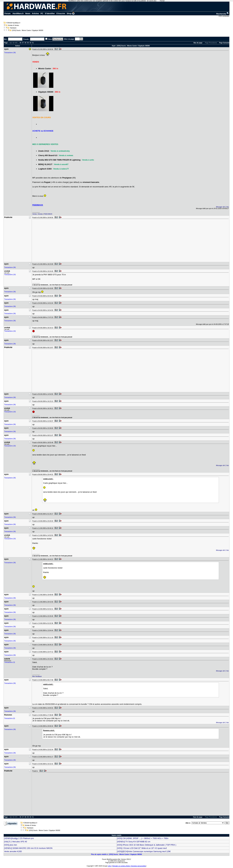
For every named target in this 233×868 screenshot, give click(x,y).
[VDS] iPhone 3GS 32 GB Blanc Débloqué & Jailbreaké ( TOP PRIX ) (147, 845)
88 (25, 43)
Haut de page (198, 817)
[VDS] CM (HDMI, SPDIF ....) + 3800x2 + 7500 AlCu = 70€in (143, 838)
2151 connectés (224, 16)
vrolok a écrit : (48, 479)
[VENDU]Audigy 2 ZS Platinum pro (19, 838)
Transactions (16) (10, 275)
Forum (7, 13)
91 (33, 43)
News (28, 13)
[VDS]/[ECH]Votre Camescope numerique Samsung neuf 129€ (144, 851)
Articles (35, 13)
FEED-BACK (48, 214)
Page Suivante (224, 43)
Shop (71, 13)
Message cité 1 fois (222, 207)
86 (20, 43)
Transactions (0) (10, 718)
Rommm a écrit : (49, 730)
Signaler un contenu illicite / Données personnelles (129, 866)
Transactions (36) (10, 53)
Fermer (162, 1)
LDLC (110, 866)
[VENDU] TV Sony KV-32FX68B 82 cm (134, 842)
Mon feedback (37, 676)
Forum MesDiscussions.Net (111, 859)
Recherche (223, 14)
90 (30, 43)
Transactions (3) (10, 662)
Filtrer (50, 39)
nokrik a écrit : (48, 684)
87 (23, 43)
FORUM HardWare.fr (13, 23)
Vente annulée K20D (13, 851)
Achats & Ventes (14, 25)
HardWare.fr (18, 13)
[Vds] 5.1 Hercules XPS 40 (16, 842)
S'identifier (50, 13)
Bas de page (198, 43)
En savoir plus (152, 1)
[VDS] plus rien (11, 845)
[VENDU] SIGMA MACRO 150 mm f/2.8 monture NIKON (28, 848)
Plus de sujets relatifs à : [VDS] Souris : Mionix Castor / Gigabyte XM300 (116, 854)
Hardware (13, 28)
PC (42, 13)
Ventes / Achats (38, 214)
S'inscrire (61, 13)
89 (28, 43)
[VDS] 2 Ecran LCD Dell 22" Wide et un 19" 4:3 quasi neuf (142, 848)
